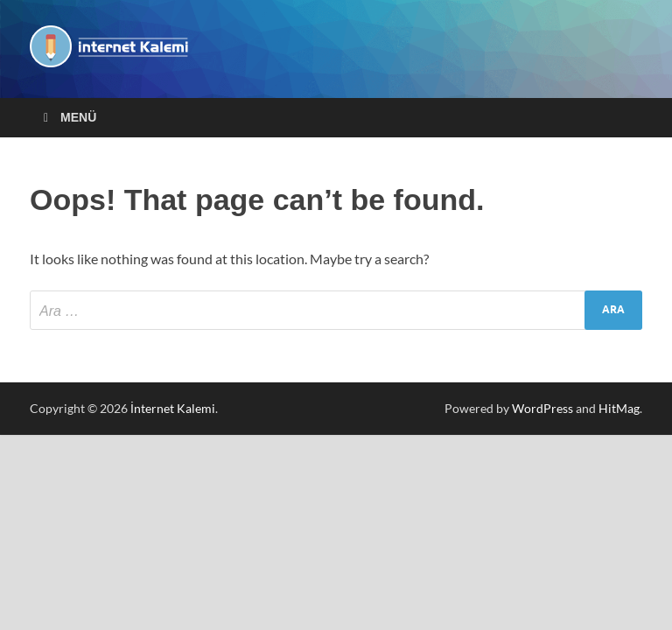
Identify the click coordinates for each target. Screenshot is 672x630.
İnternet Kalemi (173, 408)
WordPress (542, 408)
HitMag (619, 408)
